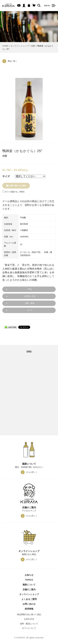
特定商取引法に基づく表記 (29, 614)
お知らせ (29, 575)
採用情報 (29, 609)
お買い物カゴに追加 (18, 186)
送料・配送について (29, 624)
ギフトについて (29, 628)
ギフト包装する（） (14, 192)
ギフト (30, 310)
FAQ (30, 289)
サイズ (6, 176)
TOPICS (29, 580)
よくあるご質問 (29, 599)
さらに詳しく (32, 472)
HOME (5, 46)
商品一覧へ (12, 61)
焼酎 (33, 46)
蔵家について (29, 585)
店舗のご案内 (29, 589)
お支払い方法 (30, 296)
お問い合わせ (29, 604)
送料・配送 (30, 303)
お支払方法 (29, 619)
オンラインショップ (20, 46)
